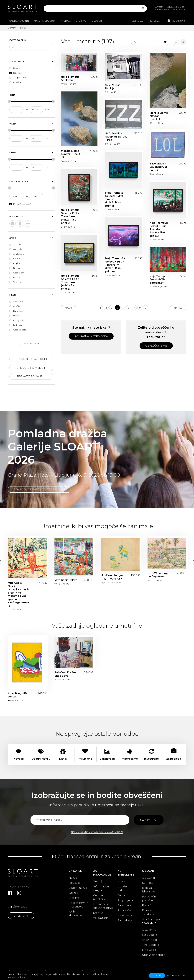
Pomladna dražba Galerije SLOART (39, 490)
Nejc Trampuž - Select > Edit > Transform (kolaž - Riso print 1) (115, 199)
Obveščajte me (156, 346)
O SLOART (149, 878)
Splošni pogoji (152, 919)
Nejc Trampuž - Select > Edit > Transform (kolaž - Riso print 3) (159, 229)
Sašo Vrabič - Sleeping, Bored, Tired (116, 137)
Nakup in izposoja (45, 21)
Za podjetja (125, 920)
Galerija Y (21, 916)
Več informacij (176, 976)
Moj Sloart (156, 21)
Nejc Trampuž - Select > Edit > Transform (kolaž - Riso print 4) (115, 265)
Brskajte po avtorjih (31, 359)
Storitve (81, 21)
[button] (150, 42)
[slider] (9, 101)
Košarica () (177, 21)
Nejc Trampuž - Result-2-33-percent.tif (159, 279)
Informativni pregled (101, 888)
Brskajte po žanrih (31, 376)
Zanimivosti (125, 905)
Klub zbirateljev (76, 914)
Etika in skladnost (148, 912)
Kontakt (147, 883)
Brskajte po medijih (31, 368)
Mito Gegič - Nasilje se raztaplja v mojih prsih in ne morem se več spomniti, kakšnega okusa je (18, 594)
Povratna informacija (91, 336)
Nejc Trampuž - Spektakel (71, 78)
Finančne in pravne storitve (103, 906)
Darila (122, 895)
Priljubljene (125, 900)
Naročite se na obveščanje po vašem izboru (97, 832)
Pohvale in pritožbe (149, 898)
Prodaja (66, 21)
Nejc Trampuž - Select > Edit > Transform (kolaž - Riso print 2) (71, 216)
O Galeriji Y (149, 930)
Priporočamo (126, 910)
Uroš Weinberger (153, 955)
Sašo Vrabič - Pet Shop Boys (65, 674)
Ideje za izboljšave (148, 890)
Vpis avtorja (101, 918)
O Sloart (97, 21)
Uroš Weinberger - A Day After (159, 575)
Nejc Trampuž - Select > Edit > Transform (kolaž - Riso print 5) (71, 282)
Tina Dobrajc (150, 945)
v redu (157, 976)
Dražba (74, 893)
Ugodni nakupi (123, 888)
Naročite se (149, 820)
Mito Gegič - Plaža (66, 580)
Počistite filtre (31, 344)
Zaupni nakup (78, 888)
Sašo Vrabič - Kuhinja (114, 87)
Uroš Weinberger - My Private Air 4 (112, 577)
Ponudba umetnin (18, 21)
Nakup (73, 878)
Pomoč (147, 905)
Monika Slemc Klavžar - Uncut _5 (71, 154)
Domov (12, 28)
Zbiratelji (138, 21)
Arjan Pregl (149, 940)
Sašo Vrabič (149, 935)
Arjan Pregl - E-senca (17, 695)
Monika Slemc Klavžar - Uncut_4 (159, 116)
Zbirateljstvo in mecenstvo (79, 905)
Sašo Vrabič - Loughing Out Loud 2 (158, 167)
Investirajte (125, 915)
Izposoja (74, 883)
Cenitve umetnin (99, 897)
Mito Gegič (149, 950)
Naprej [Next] (178, 308)
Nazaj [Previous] (68, 308)
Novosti (123, 882)
